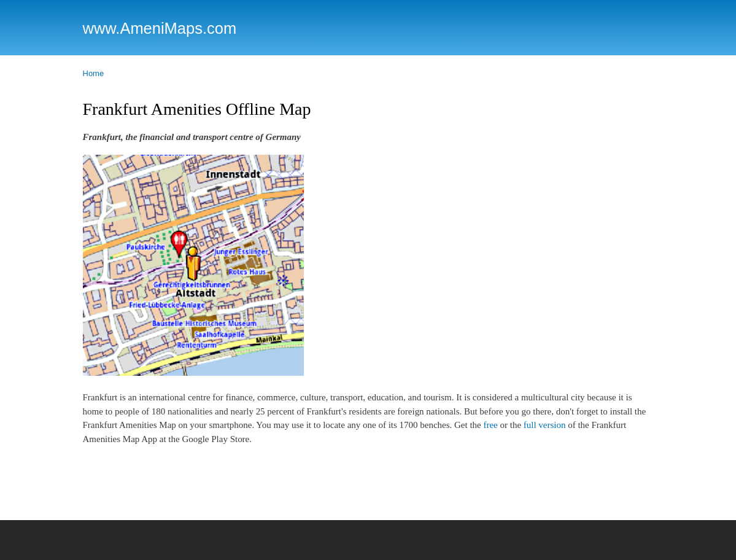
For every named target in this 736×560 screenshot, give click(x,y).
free (490, 425)
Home (94, 73)
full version (545, 425)
